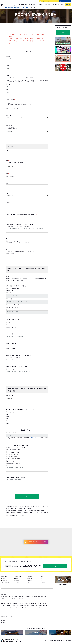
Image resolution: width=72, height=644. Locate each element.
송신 (32, 496)
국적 (7, 183)
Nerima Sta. (3, 606)
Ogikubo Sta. (27, 606)
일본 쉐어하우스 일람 (5, 592)
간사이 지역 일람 (4, 614)
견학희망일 (9, 76)
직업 (7, 193)
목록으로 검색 (18, 582)
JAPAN (36, 633)
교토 (24, 8)
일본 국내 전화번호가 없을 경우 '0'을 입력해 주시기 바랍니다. (21, 215)
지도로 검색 (17, 580)
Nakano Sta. (32, 603)
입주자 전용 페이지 (45, 584)
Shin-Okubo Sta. (25, 608)
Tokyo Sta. (3, 610)
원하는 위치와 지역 (11, 334)
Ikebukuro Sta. (43, 601)
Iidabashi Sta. (37, 601)
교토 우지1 (28, 8)
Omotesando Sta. (20, 606)
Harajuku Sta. (26, 601)
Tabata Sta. (45, 608)
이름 (7, 151)
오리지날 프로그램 (6, 582)
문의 (62, 5)
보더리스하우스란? (23, 5)
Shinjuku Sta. (18, 608)
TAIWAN (60, 633)
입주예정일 (9, 115)
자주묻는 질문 (56, 5)
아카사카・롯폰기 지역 (5, 597)
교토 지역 (3, 616)
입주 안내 (68, 4)
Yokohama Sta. (19, 610)
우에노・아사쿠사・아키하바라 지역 (21, 599)
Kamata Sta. (3, 603)
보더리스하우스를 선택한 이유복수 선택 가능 (17, 445)
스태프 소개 (4, 580)
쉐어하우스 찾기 (33, 5)
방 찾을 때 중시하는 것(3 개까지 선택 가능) (16, 286)
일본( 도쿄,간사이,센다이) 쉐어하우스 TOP (13, 8)
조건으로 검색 (18, 579)
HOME (3, 8)
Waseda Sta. (13, 610)
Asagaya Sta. (9, 601)
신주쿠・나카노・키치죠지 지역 (7, 599)
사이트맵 (43, 580)
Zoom (17, 106)
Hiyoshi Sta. (31, 601)
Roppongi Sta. (33, 606)
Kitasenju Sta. (9, 603)
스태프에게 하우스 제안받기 (20, 585)
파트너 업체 (43, 582)
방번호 (8, 66)
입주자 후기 (41, 5)
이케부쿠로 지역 (14, 597)
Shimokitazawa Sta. (5, 608)
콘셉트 (4, 579)
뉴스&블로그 (48, 5)
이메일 (8, 203)
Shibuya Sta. (45, 606)
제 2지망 (8, 90)
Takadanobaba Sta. (38, 608)
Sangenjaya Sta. (39, 606)
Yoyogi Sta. (25, 610)
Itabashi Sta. (49, 601)
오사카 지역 (8, 616)
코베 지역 (13, 616)
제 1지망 (8, 84)
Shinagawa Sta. (12, 608)
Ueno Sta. (8, 610)
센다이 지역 (3, 622)
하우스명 (8, 56)
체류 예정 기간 (10, 125)
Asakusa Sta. (15, 601)
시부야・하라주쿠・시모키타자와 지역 (25, 597)
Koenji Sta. (21, 603)
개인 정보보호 (44, 579)
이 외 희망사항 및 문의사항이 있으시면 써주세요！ (18, 477)
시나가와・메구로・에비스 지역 (40, 597)
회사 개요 (43, 577)
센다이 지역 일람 (4, 620)
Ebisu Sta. (20, 601)
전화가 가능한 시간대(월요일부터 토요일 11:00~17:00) (20, 224)
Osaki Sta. (9, 606)
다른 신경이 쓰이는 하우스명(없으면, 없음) (17, 367)
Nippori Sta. (37, 603)
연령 (7, 161)
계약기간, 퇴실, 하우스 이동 (36, 437)
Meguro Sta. (26, 603)
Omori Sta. (14, 606)
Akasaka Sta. (3, 601)
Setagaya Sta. (31, 608)
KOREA (12, 633)
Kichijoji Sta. (15, 603)
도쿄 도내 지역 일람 (5, 594)
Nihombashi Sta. (43, 603)
